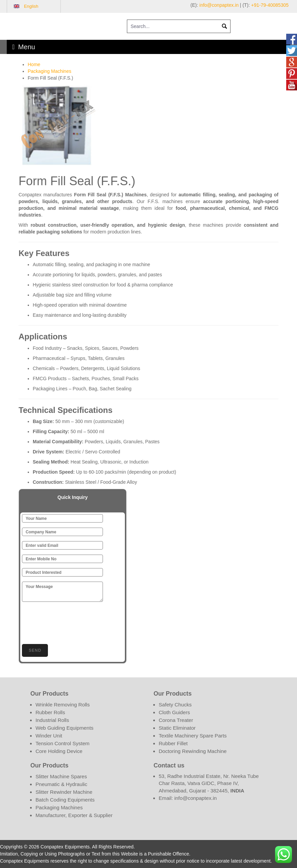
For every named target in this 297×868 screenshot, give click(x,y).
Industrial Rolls (52, 720)
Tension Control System (62, 743)
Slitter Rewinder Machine (64, 792)
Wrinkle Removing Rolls (63, 705)
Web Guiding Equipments (64, 728)
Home (34, 64)
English (31, 6)
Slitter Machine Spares (61, 776)
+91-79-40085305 (270, 5)
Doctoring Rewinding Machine (193, 751)
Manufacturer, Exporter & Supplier (74, 815)
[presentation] (73, 622)
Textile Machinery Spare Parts (193, 736)
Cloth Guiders (174, 712)
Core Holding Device (59, 751)
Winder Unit (49, 736)
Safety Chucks (175, 705)
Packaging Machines (49, 71)
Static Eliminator (177, 728)
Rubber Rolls (50, 712)
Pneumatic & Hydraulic (61, 784)
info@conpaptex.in (219, 5)
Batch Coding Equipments (65, 800)
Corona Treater (176, 720)
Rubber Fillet (173, 743)
